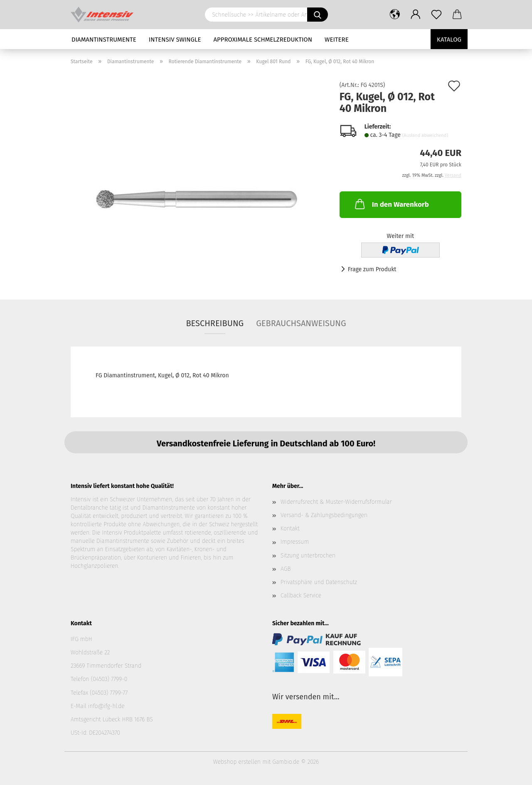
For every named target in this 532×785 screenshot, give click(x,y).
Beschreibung (215, 323)
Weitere (337, 40)
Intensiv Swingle (175, 40)
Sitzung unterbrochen (308, 556)
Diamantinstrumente (104, 40)
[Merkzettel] (436, 15)
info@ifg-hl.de (106, 706)
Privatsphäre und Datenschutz (319, 582)
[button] (395, 15)
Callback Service (301, 596)
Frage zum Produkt (372, 269)
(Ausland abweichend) (425, 135)
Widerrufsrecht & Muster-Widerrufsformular (336, 502)
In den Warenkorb (391, 204)
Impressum (295, 542)
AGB (286, 569)
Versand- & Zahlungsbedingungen (324, 515)
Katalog (449, 40)
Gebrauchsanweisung (301, 323)
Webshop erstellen (237, 762)
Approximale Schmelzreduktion (263, 40)
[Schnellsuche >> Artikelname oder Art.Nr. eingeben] (318, 15)
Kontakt (290, 529)
